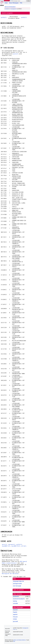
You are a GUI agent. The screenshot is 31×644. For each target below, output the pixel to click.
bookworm (7, 9)
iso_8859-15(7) (16, 546)
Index (6, 3)
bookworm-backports (19, 599)
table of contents (18, 590)
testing (15, 601)
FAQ (21, 3)
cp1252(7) (4, 17)
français (15, 617)
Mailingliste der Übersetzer (10, 574)
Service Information (10, 7)
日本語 (15, 619)
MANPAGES (7, 1)
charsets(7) (12, 545)
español (15, 614)
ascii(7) (16, 54)
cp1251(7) (19, 545)
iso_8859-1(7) (6, 546)
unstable (15, 603)
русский (15, 621)
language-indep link (18, 581)
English (15, 612)
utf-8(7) (24, 546)
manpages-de (13, 9)
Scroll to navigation (7, 13)
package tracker (17, 584)
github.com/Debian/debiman (20, 640)
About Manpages (14, 3)
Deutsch (15, 610)
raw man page (17, 586)
